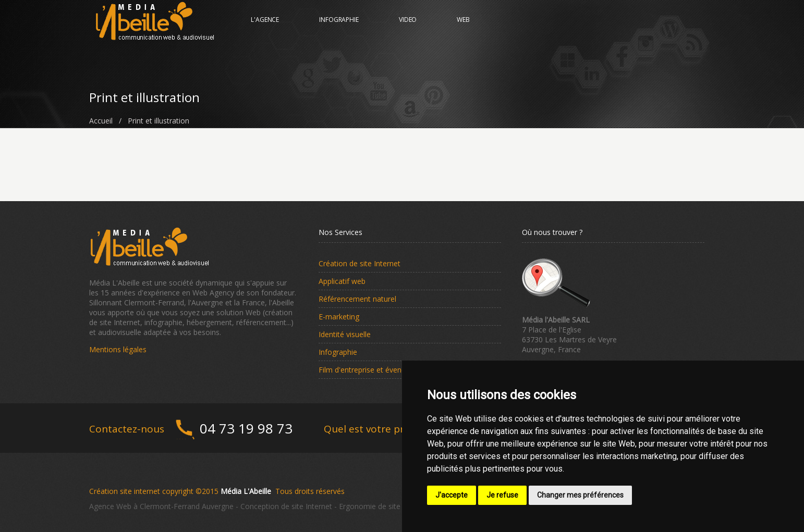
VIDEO (408, 28)
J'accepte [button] (452, 495)
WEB (463, 28)
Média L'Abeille (246, 491)
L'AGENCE (265, 28)
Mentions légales (118, 349)
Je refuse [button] (502, 495)
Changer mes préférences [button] (580, 495)
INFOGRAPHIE (339, 28)
